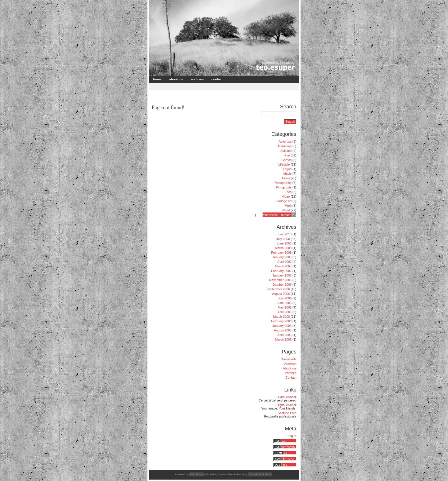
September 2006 (278, 289)
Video (286, 196)
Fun (287, 155)
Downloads (289, 359)
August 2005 (283, 330)
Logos (287, 169)
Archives (197, 79)
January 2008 (282, 257)
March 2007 (283, 266)
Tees (288, 192)
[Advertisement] (217, 86)
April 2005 (285, 335)
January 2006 (282, 326)
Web (288, 206)
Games (286, 160)
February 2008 (281, 253)
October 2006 (282, 285)
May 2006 (285, 307)
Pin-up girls (284, 187)
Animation (285, 146)
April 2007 (285, 262)
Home (157, 79)
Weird (286, 210)
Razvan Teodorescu (260, 474)
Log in (292, 436)
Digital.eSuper (286, 405)
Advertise (285, 142)
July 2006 (285, 298)
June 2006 (284, 303)
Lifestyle (284, 164)
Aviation (286, 151)
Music (288, 174)
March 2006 (281, 317)
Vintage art (284, 201)
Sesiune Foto (287, 413)
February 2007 (281, 271)
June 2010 (284, 234)
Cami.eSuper (287, 397)
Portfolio (291, 373)
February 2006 (281, 321)
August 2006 (281, 294)
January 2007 (282, 275)
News (286, 178)
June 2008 (284, 243)
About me (176, 79)
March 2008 (283, 248)
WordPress (196, 474)
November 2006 (280, 280)
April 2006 (285, 312)
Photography (283, 183)
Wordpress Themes (277, 215)
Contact (217, 79)
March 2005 (283, 339)
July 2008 (283, 239)
